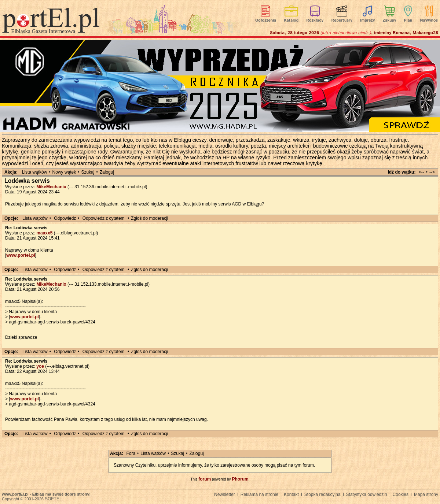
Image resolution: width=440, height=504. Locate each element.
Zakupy (389, 21)
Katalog (291, 21)
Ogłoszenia (266, 21)
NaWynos (429, 21)
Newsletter (225, 494)
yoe (40, 366)
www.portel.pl (21, 255)
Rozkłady (315, 21)
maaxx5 (44, 233)
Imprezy (367, 21)
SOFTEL (53, 499)
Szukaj (88, 172)
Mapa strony (426, 494)
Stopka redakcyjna (322, 494)
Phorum (240, 479)
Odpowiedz (65, 218)
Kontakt (291, 494)
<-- (421, 172)
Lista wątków (35, 172)
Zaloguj (107, 172)
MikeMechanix (51, 187)
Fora (131, 453)
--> (432, 172)
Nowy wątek (64, 172)
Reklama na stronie (259, 494)
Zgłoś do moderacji (149, 218)
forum (205, 479)
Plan (408, 21)
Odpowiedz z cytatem (104, 218)
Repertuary (342, 21)
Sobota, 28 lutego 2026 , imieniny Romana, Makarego (354, 33)
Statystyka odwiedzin (367, 494)
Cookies (401, 494)
